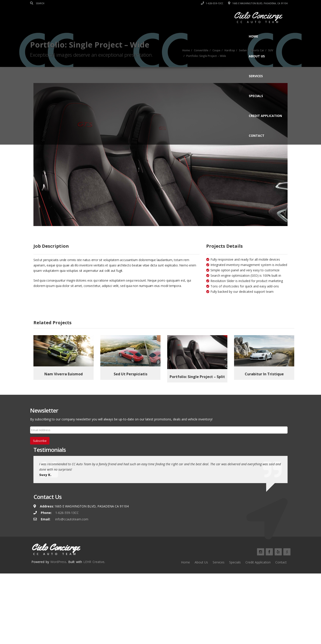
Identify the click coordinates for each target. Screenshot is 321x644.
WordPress (58, 569)
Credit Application (265, 116)
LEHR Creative (94, 569)
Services (256, 76)
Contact (257, 136)
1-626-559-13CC (212, 3)
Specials (256, 96)
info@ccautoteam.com (72, 527)
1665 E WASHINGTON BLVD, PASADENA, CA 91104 (258, 3)
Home (253, 36)
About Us (257, 56)
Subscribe (40, 448)
